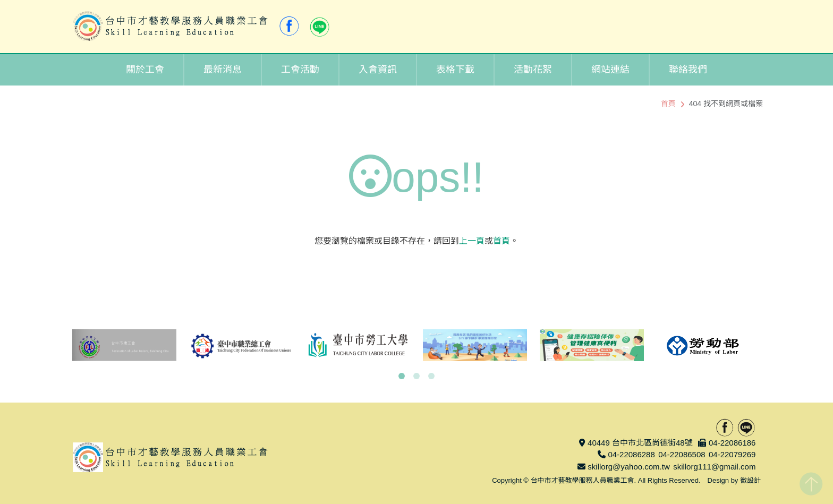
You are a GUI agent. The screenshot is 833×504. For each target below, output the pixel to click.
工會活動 (300, 70)
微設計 (750, 480)
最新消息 (223, 70)
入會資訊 (378, 70)
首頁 (668, 104)
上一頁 (472, 241)
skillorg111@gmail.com (714, 467)
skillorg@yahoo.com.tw (628, 467)
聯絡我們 (688, 70)
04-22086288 (631, 454)
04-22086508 (682, 454)
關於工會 (145, 70)
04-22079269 (732, 454)
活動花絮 (533, 70)
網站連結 (610, 70)
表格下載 (455, 70)
